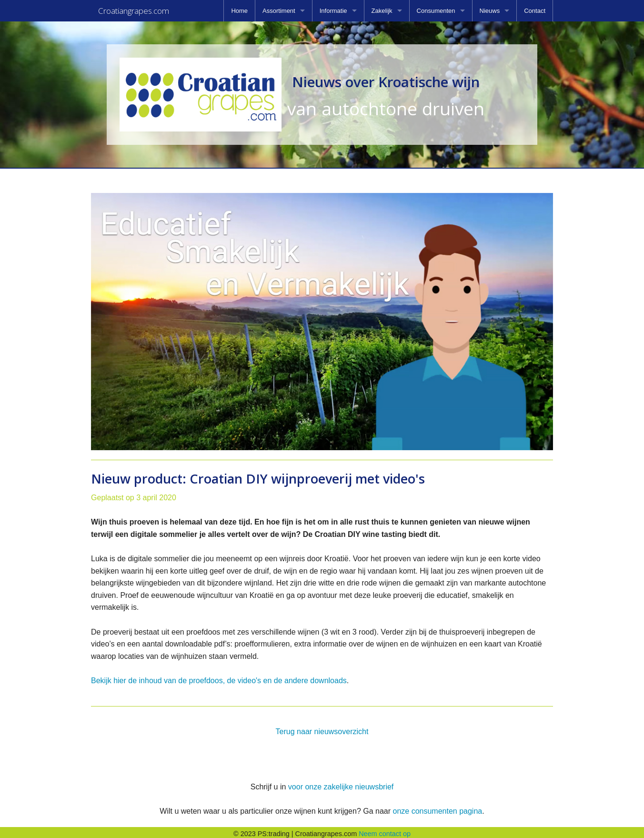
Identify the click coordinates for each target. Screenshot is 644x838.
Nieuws (490, 11)
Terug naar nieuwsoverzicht (322, 729)
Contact (535, 11)
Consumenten (436, 11)
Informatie (333, 11)
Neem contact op (385, 831)
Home (239, 11)
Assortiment (279, 11)
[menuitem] (239, 11)
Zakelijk (382, 11)
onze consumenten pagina (437, 808)
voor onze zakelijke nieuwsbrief (341, 784)
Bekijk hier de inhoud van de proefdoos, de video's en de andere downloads (219, 678)
